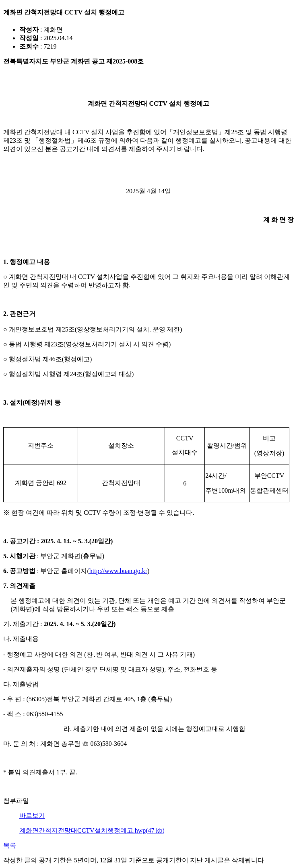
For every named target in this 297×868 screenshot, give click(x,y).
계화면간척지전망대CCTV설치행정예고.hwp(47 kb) (92, 830)
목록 (10, 845)
